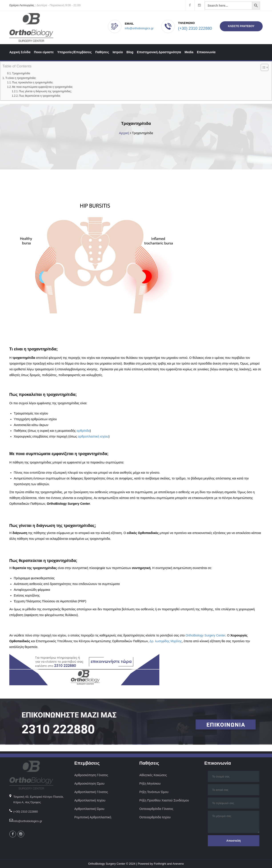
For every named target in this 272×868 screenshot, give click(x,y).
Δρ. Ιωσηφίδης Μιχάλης (166, 641)
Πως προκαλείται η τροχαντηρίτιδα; (33, 82)
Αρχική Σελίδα (20, 52)
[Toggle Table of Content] (262, 67)
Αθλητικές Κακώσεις (153, 775)
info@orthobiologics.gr (139, 28)
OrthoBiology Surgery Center (205, 635)
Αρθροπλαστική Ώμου (90, 809)
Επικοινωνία (206, 52)
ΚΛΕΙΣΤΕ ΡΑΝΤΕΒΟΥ (241, 26)
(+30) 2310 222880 (195, 28)
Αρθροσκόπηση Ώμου (90, 784)
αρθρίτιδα (83, 431)
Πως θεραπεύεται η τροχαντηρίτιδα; (40, 96)
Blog (130, 52)
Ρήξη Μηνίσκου (150, 784)
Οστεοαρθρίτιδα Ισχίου (155, 817)
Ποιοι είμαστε (44, 52)
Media (189, 52)
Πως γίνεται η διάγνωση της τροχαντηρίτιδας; (45, 91)
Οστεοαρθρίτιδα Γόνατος (156, 809)
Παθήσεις (102, 52)
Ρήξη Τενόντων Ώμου (154, 792)
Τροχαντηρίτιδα (21, 73)
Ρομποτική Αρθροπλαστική (93, 817)
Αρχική (124, 133)
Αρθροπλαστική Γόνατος (91, 792)
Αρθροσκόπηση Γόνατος (91, 775)
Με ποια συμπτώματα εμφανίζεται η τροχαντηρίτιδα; (42, 87)
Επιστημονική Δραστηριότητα (159, 52)
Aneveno (178, 864)
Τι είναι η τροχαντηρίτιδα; (21, 78)
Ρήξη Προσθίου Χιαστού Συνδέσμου (164, 800)
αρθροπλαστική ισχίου (93, 436)
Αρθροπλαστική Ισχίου (90, 800)
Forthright (160, 864)
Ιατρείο (118, 52)
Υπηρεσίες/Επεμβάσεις (75, 52)
